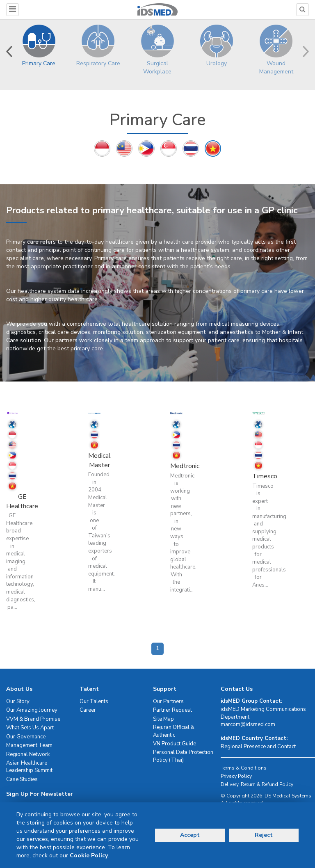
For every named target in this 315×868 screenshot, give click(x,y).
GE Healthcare (22, 501)
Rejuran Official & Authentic (174, 731)
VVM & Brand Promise (33, 719)
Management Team (29, 745)
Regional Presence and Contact (258, 747)
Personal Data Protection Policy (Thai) (183, 756)
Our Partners (168, 701)
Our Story (18, 701)
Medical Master (99, 460)
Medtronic (185, 466)
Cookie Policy (89, 855)
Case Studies (22, 779)
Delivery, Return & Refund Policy (257, 784)
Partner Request (172, 710)
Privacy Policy (236, 776)
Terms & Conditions (244, 768)
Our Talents (94, 701)
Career (88, 710)
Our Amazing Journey (32, 710)
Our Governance (26, 737)
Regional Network (28, 754)
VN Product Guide (175, 744)
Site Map (163, 719)
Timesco (265, 476)
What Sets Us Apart (30, 728)
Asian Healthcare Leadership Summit (29, 767)
